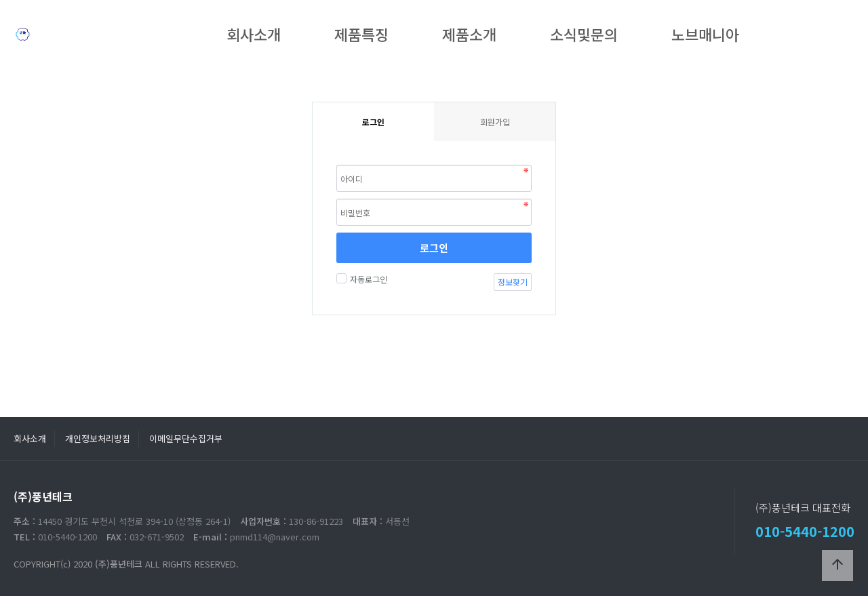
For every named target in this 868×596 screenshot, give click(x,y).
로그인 (434, 248)
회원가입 (495, 122)
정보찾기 (513, 282)
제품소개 (469, 34)
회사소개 (254, 34)
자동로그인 (367, 279)
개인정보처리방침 (98, 438)
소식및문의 (584, 34)
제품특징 (361, 34)
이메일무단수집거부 (186, 438)
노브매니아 (705, 34)
